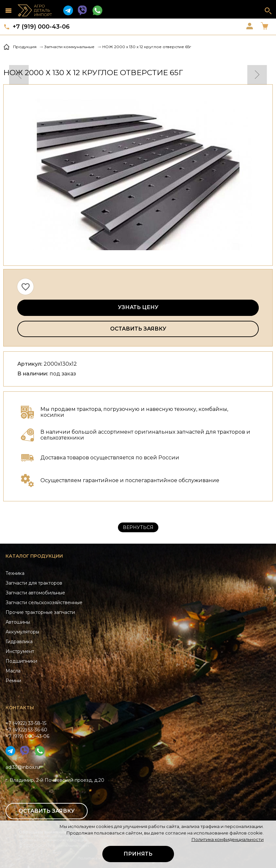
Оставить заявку (138, 329)
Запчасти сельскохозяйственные (44, 603)
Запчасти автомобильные (35, 593)
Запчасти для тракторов (34, 583)
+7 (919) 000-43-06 (41, 27)
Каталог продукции (34, 556)
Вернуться (138, 527)
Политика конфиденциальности (227, 839)
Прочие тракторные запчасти (40, 612)
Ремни (13, 681)
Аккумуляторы (22, 632)
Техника (15, 573)
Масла (13, 671)
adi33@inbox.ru (23, 767)
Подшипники (21, 661)
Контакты (20, 708)
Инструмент (20, 651)
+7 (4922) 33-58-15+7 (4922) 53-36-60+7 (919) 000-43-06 (27, 730)
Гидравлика (19, 642)
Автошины (18, 622)
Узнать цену (138, 307)
